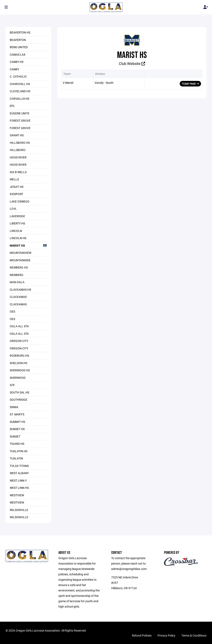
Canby (14, 69)
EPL (12, 106)
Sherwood (18, 378)
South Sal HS (19, 392)
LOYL (13, 209)
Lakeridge (17, 216)
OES (12, 311)
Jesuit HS (17, 187)
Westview (17, 495)
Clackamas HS (20, 290)
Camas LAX (18, 55)
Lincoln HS (18, 238)
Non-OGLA (17, 282)
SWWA (14, 407)
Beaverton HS (20, 32)
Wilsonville (19, 510)
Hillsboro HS (20, 143)
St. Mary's (17, 414)
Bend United (19, 47)
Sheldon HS (18, 363)
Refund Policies (142, 635)
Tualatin (16, 458)
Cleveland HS (20, 91)
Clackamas (18, 297)
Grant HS (17, 135)
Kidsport (16, 194)
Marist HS (28, 245)
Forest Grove (20, 121)
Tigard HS (17, 444)
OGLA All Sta (19, 326)
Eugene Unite (20, 113)
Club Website (132, 64)
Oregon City (19, 341)
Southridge (19, 400)
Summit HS (17, 422)
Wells (14, 179)
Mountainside (20, 260)
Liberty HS (17, 223)
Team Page (190, 84)
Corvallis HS (19, 99)
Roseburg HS (19, 356)
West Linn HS (19, 488)
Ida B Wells (18, 172)
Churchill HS (20, 84)
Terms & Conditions (194, 635)
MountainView (20, 253)
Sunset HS (17, 429)
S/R (12, 385)
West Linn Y (18, 480)
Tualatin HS (19, 451)
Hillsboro (18, 150)
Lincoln (16, 231)
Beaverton (18, 40)
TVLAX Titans (19, 466)
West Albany (19, 473)
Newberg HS (19, 267)
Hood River (18, 157)
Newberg (17, 275)
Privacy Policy (166, 635)
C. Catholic (18, 76)
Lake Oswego (20, 201)
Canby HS (17, 62)
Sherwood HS (20, 370)
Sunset (15, 436)
